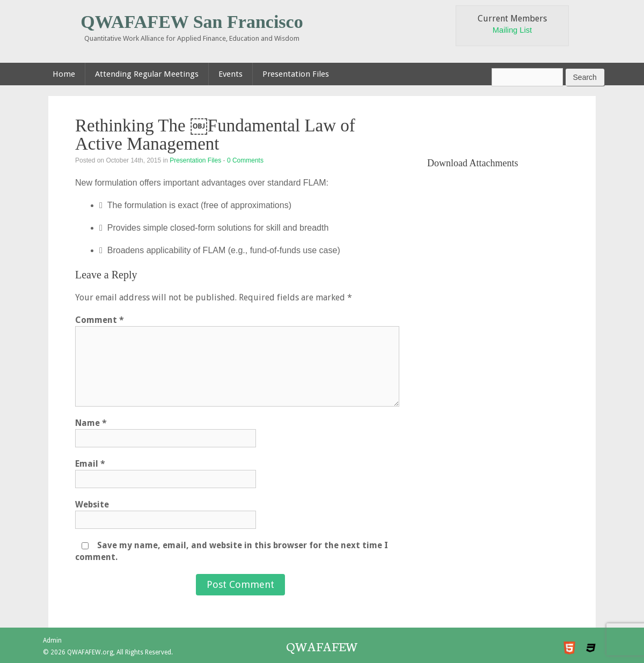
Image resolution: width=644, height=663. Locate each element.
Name (91, 423)
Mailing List (512, 30)
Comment (100, 320)
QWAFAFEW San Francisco (192, 22)
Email (90, 464)
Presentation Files (195, 160)
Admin (52, 640)
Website (92, 504)
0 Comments (245, 160)
